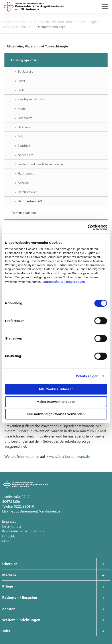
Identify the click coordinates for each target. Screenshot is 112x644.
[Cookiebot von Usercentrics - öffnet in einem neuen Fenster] (87, 227)
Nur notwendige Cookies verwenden (56, 414)
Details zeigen (87, 376)
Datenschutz (53, 282)
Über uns (10, 564)
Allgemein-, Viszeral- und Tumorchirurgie (66, 22)
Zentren (9, 609)
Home (7, 22)
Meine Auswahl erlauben (56, 402)
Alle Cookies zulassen (56, 389)
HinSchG (9, 536)
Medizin (23, 22)
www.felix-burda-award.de (69, 456)
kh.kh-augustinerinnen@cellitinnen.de (31, 511)
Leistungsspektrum (17, 27)
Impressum (76, 282)
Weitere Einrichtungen (21, 620)
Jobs (6, 631)
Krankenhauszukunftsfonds (23, 531)
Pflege (8, 586)
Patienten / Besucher (20, 597)
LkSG (6, 541)
